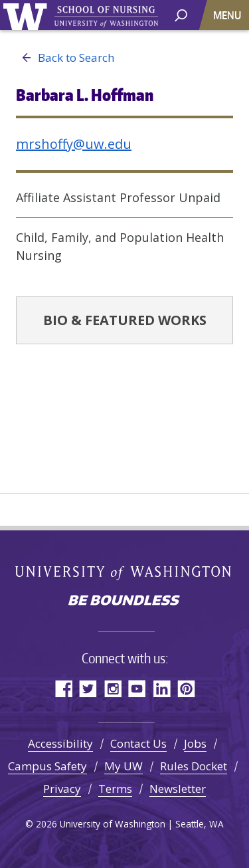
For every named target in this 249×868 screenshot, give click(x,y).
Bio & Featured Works (125, 320)
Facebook (63, 688)
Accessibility (60, 743)
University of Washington (28, 15)
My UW (124, 766)
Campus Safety (47, 766)
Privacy (62, 789)
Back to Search (65, 58)
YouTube (137, 688)
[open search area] (181, 14)
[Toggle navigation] (228, 15)
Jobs (195, 743)
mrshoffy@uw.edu (74, 144)
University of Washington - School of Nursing (106, 17)
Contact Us (138, 743)
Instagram (113, 688)
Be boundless (125, 601)
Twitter (88, 688)
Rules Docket (194, 766)
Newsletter (178, 789)
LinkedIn (162, 688)
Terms (115, 789)
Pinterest (186, 688)
